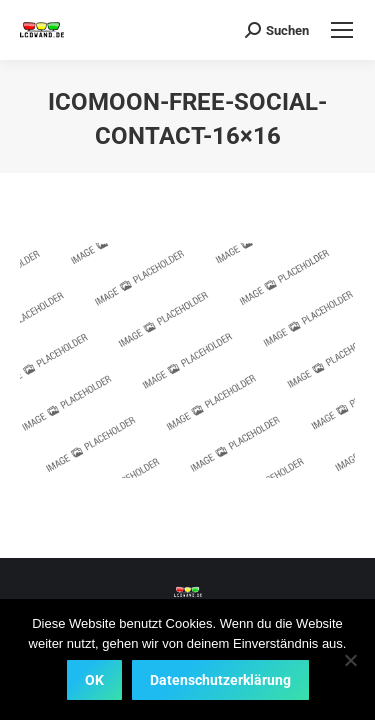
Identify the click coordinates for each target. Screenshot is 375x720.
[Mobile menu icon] (342, 30)
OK (94, 680)
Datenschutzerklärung (220, 680)
